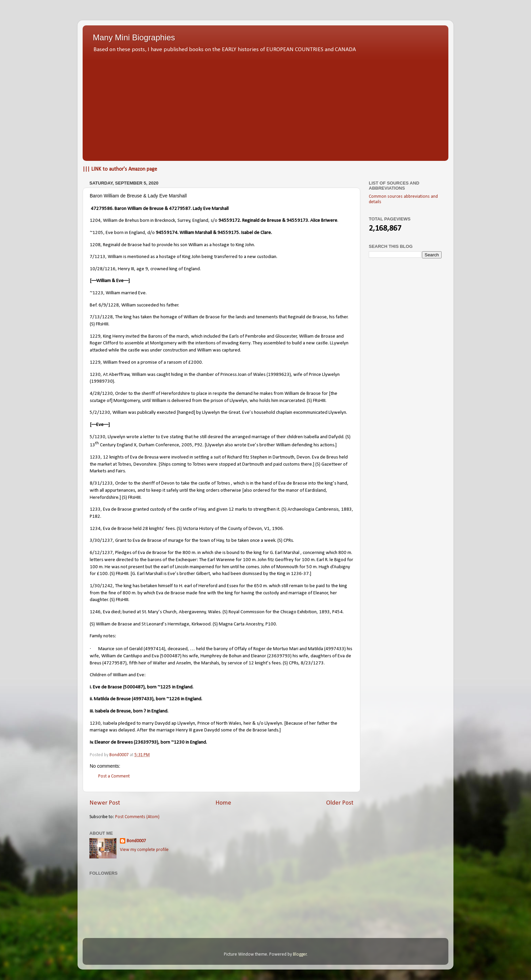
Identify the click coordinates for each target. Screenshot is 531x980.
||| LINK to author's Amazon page (120, 169)
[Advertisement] (265, 105)
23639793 (146, 742)
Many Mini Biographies (134, 37)
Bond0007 (136, 841)
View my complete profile (144, 850)
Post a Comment (114, 776)
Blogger (300, 954)
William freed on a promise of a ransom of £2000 (152, 363)
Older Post (340, 803)
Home (223, 803)
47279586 (102, 209)
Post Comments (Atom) (137, 817)
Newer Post (105, 803)
